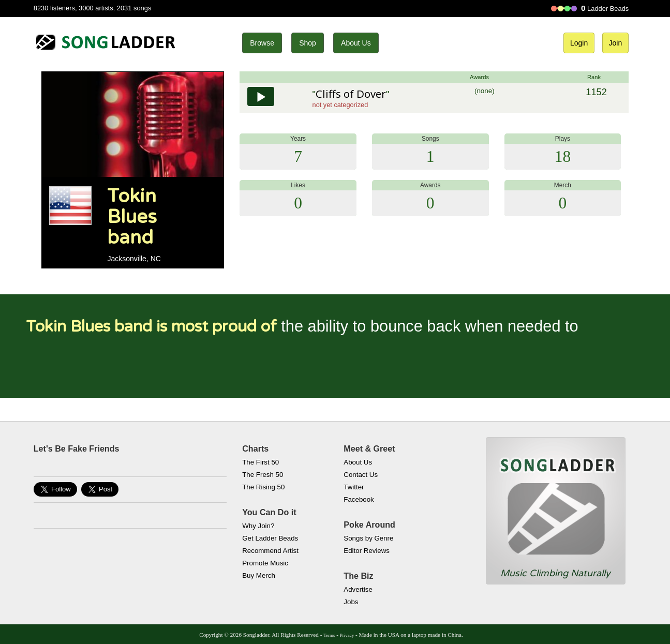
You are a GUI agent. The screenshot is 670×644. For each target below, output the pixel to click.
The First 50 (260, 462)
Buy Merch (259, 575)
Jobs (351, 602)
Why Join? (258, 526)
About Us (356, 43)
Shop (308, 43)
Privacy (347, 635)
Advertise (358, 589)
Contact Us (361, 475)
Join (616, 43)
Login (579, 43)
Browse (262, 43)
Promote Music (265, 563)
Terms (329, 635)
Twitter (354, 487)
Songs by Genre (368, 538)
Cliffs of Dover (351, 94)
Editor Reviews (367, 551)
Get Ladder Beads (270, 538)
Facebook (359, 499)
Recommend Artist (270, 551)
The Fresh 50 (263, 475)
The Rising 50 (263, 487)
